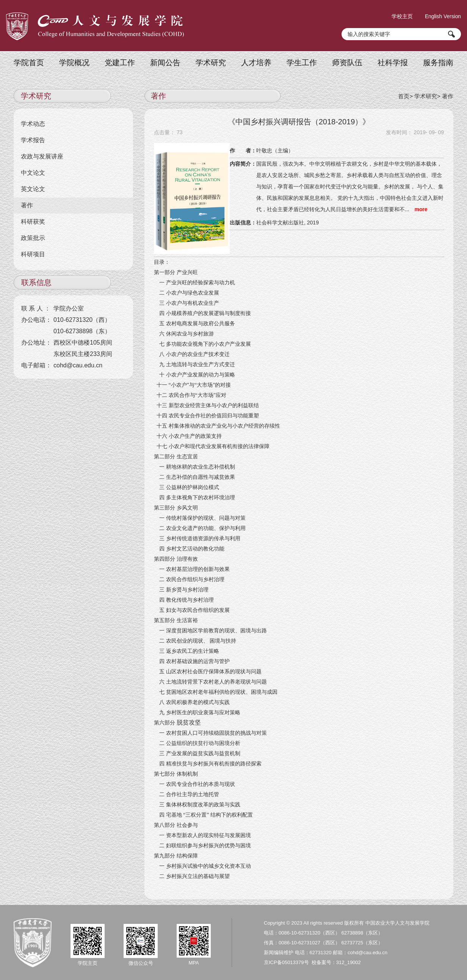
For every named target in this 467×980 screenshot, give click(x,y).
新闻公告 (165, 62)
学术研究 (211, 62)
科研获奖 (33, 221)
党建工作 (120, 62)
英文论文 (33, 189)
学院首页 (29, 62)
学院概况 (74, 62)
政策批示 (33, 238)
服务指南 (438, 62)
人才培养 (256, 62)
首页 (404, 95)
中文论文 (33, 172)
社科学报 (393, 62)
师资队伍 (347, 62)
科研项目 (33, 254)
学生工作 (302, 62)
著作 (448, 95)
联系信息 (36, 282)
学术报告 (33, 140)
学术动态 (33, 123)
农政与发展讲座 (42, 156)
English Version (443, 15)
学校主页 (401, 15)
